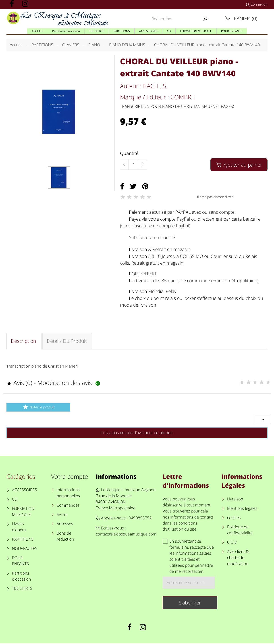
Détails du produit (68, 342)
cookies (234, 518)
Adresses (65, 525)
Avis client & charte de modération (238, 558)
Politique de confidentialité (240, 531)
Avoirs (62, 515)
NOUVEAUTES (25, 549)
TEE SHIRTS (22, 589)
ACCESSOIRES (24, 491)
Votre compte (70, 477)
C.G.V (232, 543)
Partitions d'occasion (22, 577)
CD (15, 500)
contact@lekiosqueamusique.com (126, 535)
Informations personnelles (68, 494)
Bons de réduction (65, 537)
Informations (116, 477)
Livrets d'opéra (19, 528)
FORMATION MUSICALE (23, 512)
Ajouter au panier (239, 165)
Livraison (235, 500)
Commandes (68, 506)
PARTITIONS (23, 540)
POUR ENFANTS (20, 561)
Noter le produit (38, 408)
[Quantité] (134, 165)
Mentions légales (242, 509)
